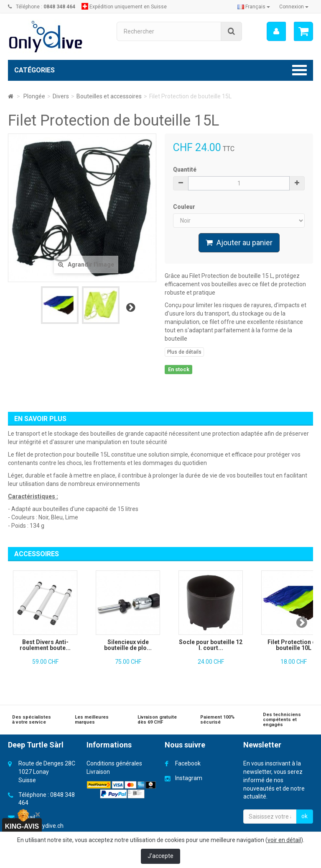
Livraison (98, 772)
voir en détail (284, 840)
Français (254, 7)
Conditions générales (114, 763)
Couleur (185, 207)
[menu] (276, 31)
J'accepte (160, 856)
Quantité (185, 169)
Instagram (189, 778)
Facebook (188, 763)
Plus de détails (184, 352)
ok (304, 816)
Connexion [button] (294, 7)
